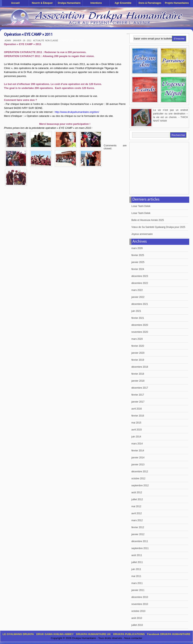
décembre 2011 (140, 541)
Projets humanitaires (177, 3)
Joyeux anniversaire (142, 234)
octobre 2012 (138, 479)
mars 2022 (137, 290)
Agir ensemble (123, 3)
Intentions (96, 3)
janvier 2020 (138, 353)
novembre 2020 (140, 332)
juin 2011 (136, 569)
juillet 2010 (137, 625)
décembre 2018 (140, 367)
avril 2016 (137, 409)
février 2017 (138, 395)
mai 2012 (136, 506)
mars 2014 (137, 444)
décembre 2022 (140, 283)
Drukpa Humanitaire (69, 3)
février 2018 (138, 374)
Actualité (39, 41)
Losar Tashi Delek (141, 206)
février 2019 (138, 360)
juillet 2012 (137, 499)
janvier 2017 (138, 402)
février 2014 (138, 451)
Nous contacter (133, 638)
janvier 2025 (138, 262)
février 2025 (138, 255)
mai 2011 (136, 576)
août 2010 (137, 618)
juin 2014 (136, 437)
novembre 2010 (140, 604)
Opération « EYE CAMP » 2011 (28, 35)
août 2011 (137, 555)
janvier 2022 (138, 297)
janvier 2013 (138, 465)
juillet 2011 (137, 562)
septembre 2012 (140, 485)
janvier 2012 (138, 534)
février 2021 (138, 318)
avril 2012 (137, 513)
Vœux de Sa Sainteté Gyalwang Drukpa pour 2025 (158, 227)
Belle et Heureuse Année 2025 (148, 220)
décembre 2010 (140, 597)
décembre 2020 (140, 325)
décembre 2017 (140, 388)
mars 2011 (137, 583)
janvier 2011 (138, 590)
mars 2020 (137, 339)
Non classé (52, 41)
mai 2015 (136, 423)
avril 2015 (137, 430)
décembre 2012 (140, 472)
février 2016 (138, 416)
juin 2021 (136, 311)
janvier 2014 (138, 458)
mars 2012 (137, 520)
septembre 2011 (140, 548)
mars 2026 (137, 248)
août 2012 (137, 492)
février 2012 (138, 527)
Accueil (15, 3)
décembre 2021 (140, 304)
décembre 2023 (140, 276)
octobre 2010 (138, 611)
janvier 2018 (138, 381)
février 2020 (138, 346)
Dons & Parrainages (150, 3)
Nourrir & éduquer (42, 3)
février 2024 (138, 269)
